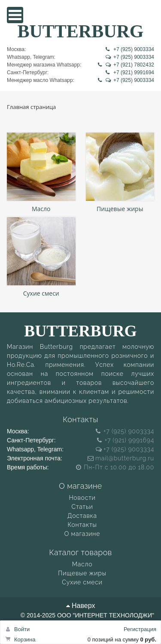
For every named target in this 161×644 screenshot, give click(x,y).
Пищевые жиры (120, 209)
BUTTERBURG (80, 31)
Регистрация (140, 629)
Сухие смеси (41, 293)
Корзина (25, 639)
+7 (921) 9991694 (130, 73)
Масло (41, 209)
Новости (82, 498)
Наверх (81, 606)
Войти (22, 629)
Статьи (82, 507)
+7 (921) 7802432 (126, 65)
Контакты (82, 525)
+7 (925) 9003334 (130, 49)
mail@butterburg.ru (121, 458)
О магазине (82, 534)
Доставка (82, 516)
